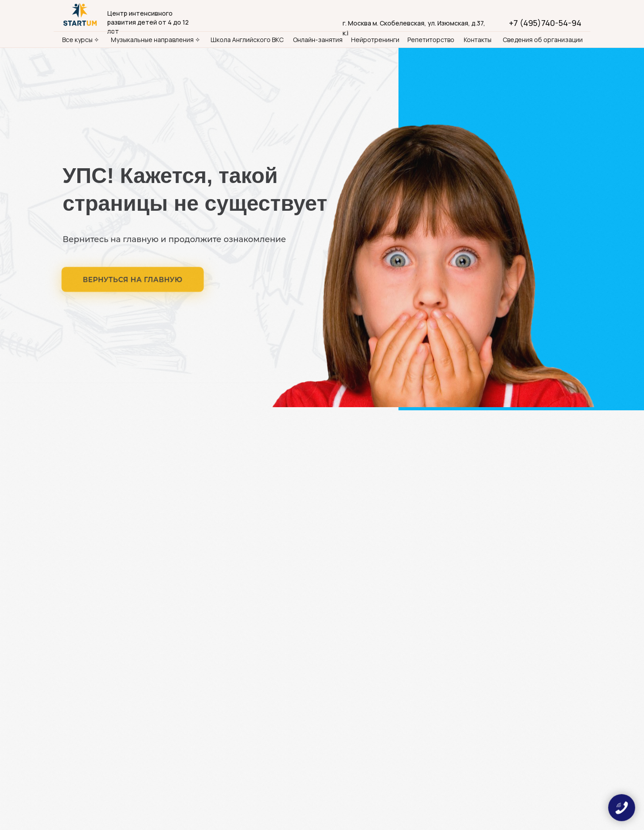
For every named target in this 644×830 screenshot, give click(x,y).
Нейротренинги (375, 40)
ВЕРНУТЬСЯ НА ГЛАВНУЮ (133, 280)
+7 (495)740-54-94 (545, 23)
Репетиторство (431, 40)
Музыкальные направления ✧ (156, 40)
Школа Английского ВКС (247, 40)
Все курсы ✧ (81, 40)
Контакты (478, 40)
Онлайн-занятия (318, 40)
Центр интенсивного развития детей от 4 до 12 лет (148, 22)
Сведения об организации (543, 40)
